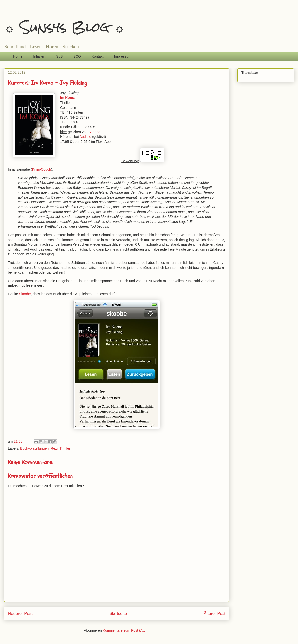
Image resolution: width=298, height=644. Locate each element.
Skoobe (94, 132)
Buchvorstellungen (34, 448)
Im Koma (67, 98)
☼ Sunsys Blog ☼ (65, 27)
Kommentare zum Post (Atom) (126, 630)
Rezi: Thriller (60, 448)
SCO (77, 56)
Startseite (118, 614)
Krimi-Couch (42, 169)
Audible (86, 137)
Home (18, 56)
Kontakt (97, 56)
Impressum (123, 56)
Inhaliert (39, 56)
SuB (59, 56)
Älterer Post (215, 614)
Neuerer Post (20, 614)
